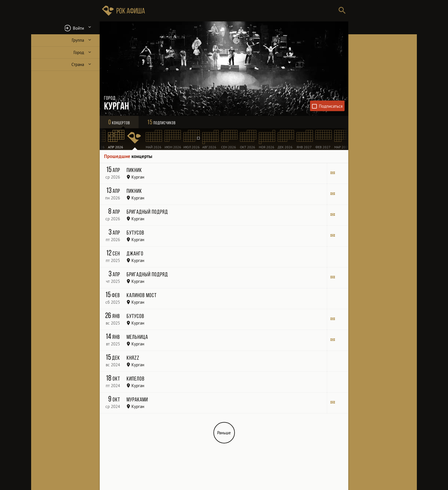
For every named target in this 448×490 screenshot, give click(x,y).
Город (79, 52)
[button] (65, 28)
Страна (78, 64)
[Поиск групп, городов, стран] (241, 11)
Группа (78, 40)
